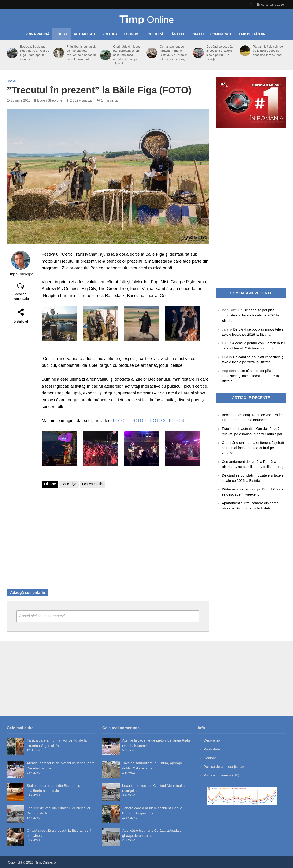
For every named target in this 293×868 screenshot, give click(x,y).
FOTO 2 (139, 421)
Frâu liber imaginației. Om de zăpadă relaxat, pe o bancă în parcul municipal (81, 53)
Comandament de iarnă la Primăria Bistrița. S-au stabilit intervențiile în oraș (173, 53)
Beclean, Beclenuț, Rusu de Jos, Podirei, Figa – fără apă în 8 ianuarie (35, 53)
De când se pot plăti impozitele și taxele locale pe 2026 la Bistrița (220, 53)
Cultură (156, 34)
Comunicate (221, 34)
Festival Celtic (92, 484)
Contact (210, 758)
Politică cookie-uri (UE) (221, 775)
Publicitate (212, 749)
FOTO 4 (176, 421)
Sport (199, 34)
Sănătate (178, 34)
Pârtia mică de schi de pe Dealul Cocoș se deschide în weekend (268, 51)
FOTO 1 (121, 421)
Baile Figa (69, 484)
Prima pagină (37, 34)
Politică (110, 34)
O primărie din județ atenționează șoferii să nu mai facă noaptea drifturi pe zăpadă (126, 55)
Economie (133, 34)
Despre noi (212, 740)
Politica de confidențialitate (224, 767)
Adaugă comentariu (21, 296)
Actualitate (85, 34)
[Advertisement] (125, 539)
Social (61, 34)
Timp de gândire (253, 34)
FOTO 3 (158, 421)
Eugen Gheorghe (50, 100)
